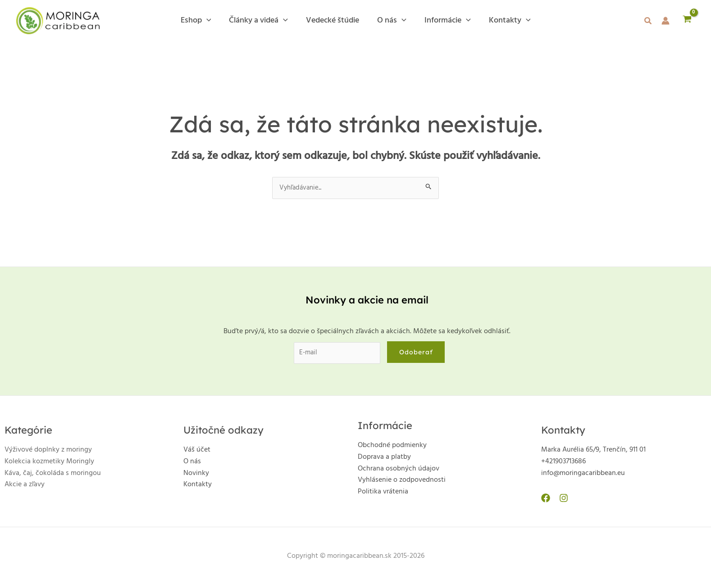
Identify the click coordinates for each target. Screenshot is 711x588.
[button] (648, 23)
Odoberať (419, 353)
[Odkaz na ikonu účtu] (665, 21)
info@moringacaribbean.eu (583, 475)
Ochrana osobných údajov (399, 471)
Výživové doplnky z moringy (48, 452)
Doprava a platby (384, 459)
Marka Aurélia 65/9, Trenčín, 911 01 (593, 452)
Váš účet (197, 452)
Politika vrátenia (383, 494)
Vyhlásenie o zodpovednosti (402, 482)
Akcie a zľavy (25, 487)
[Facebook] (546, 500)
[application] (211, 21)
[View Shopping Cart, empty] (687, 21)
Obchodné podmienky (392, 448)
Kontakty (198, 487)
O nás (192, 464)
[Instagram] (561, 500)
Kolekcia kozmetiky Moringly (49, 464)
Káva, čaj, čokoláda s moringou (53, 475)
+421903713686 (563, 464)
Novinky (196, 475)
